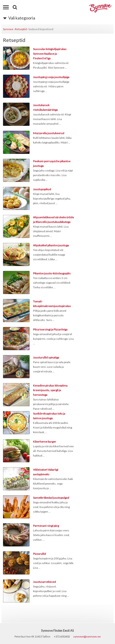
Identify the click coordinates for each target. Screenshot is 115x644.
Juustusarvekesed (44, 582)
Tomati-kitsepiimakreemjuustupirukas (52, 304)
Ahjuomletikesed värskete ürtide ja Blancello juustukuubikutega (53, 220)
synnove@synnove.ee (87, 636)
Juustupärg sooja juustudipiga (51, 77)
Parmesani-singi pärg (46, 526)
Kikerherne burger (45, 442)
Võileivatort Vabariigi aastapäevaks (46, 472)
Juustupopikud (42, 189)
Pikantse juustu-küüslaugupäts (52, 273)
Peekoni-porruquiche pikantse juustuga (52, 163)
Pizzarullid (39, 554)
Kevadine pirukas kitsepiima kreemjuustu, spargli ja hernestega (50, 390)
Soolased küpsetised (41, 29)
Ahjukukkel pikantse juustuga (51, 245)
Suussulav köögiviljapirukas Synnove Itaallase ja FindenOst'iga (50, 54)
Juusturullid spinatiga (46, 357)
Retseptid (21, 29)
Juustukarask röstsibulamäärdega (45, 107)
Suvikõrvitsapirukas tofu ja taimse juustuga (49, 416)
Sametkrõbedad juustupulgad (51, 498)
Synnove (8, 29)
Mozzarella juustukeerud (49, 133)
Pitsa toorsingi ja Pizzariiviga (50, 329)
